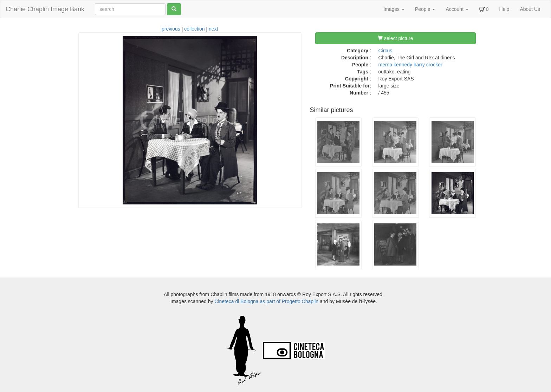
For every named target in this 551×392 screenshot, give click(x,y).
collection (194, 29)
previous (171, 29)
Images (394, 9)
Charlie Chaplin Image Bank (45, 9)
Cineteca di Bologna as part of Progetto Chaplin (266, 301)
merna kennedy (396, 65)
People (425, 9)
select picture (395, 38)
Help (504, 9)
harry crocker (428, 65)
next (213, 29)
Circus (385, 51)
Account (457, 9)
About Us (530, 9)
